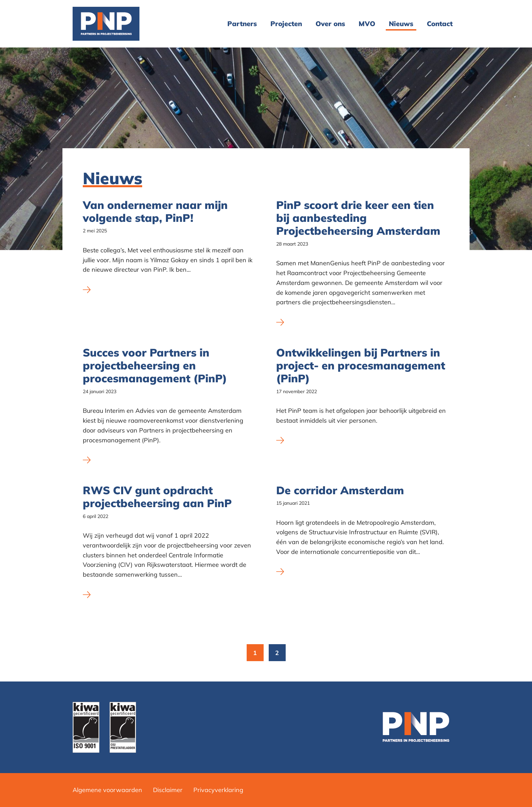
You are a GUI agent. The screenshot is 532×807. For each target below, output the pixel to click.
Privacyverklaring (218, 790)
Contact (440, 24)
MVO (367, 24)
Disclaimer (168, 790)
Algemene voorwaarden (107, 790)
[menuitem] (242, 24)
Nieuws (401, 24)
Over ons (330, 24)
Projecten (286, 24)
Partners (242, 24)
